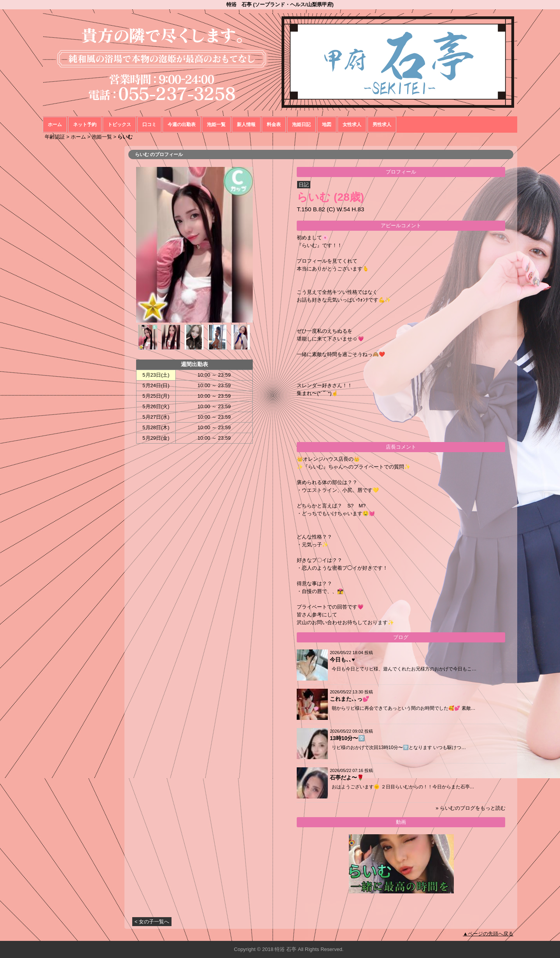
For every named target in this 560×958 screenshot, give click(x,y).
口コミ (149, 125)
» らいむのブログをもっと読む (471, 808)
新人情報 (246, 125)
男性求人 (382, 125)
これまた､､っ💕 (349, 699)
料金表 (274, 125)
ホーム (55, 125)
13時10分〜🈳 (347, 738)
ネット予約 (85, 125)
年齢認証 (55, 137)
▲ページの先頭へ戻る (488, 934)
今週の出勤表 (182, 125)
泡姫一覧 (216, 125)
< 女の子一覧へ (152, 922)
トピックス (119, 125)
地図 (327, 125)
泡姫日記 (301, 125)
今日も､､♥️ (342, 660)
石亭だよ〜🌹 (347, 777)
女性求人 (352, 125)
